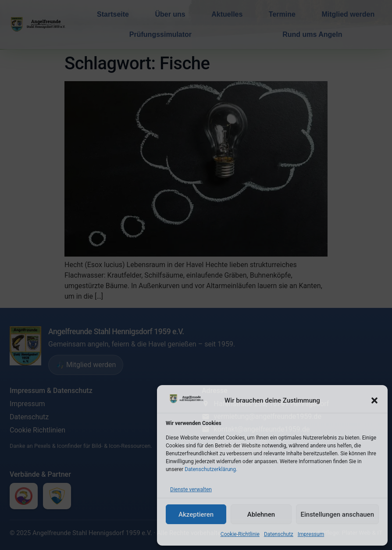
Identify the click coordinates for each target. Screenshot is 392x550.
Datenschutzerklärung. (211, 469)
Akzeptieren (196, 514)
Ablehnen (261, 514)
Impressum (311, 534)
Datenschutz (279, 534)
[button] (374, 400)
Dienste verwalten (191, 489)
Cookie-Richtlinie (240, 534)
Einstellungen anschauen (337, 514)
